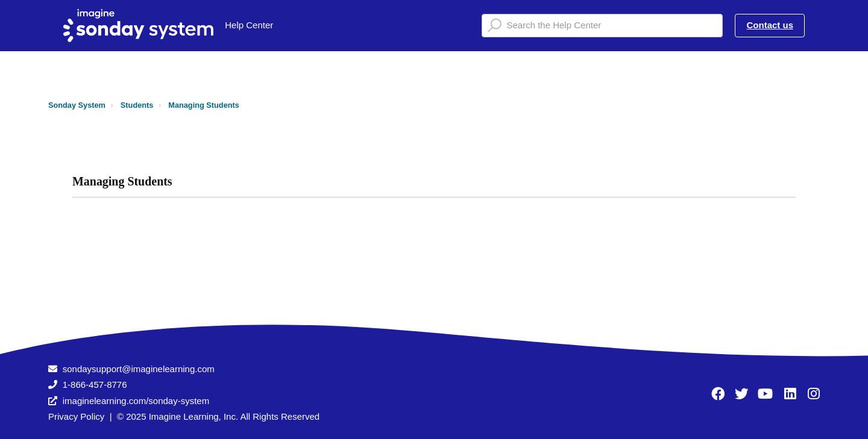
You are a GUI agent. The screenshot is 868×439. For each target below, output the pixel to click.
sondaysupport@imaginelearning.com (139, 369)
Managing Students (204, 105)
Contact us (770, 25)
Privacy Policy (76, 416)
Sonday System (77, 105)
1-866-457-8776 (95, 385)
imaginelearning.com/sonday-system (136, 401)
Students (137, 105)
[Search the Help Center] (602, 26)
